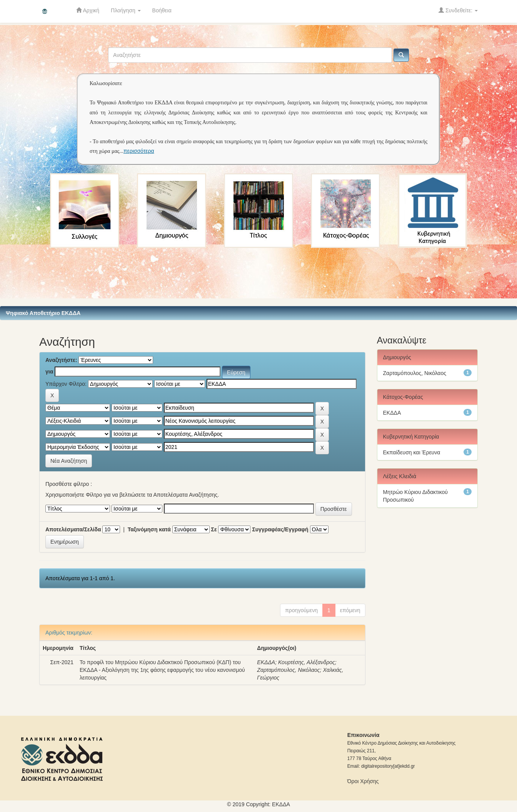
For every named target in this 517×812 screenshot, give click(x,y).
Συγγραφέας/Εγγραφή (280, 529)
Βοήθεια (162, 10)
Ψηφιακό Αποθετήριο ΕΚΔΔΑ (43, 313)
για (49, 372)
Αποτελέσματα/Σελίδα (73, 529)
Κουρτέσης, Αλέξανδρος (307, 662)
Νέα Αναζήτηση (69, 461)
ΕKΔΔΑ (281, 804)
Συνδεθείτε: (458, 10)
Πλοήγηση (126, 10)
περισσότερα (139, 151)
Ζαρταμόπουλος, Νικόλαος (288, 670)
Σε (214, 529)
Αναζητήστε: (61, 360)
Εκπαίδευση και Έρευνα (412, 452)
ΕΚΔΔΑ (266, 662)
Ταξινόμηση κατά (149, 529)
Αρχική (88, 10)
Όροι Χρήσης (363, 781)
